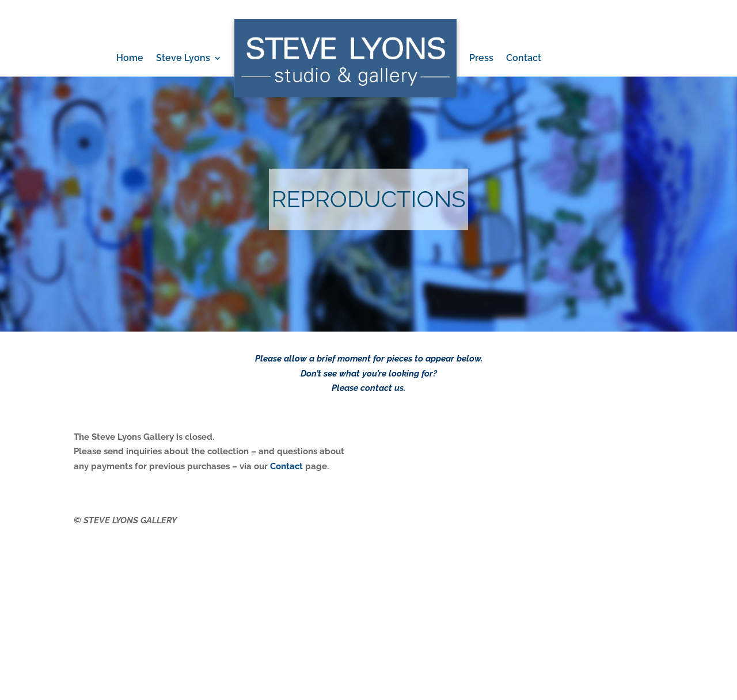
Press (481, 58)
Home (130, 58)
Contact (524, 58)
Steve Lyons (183, 58)
